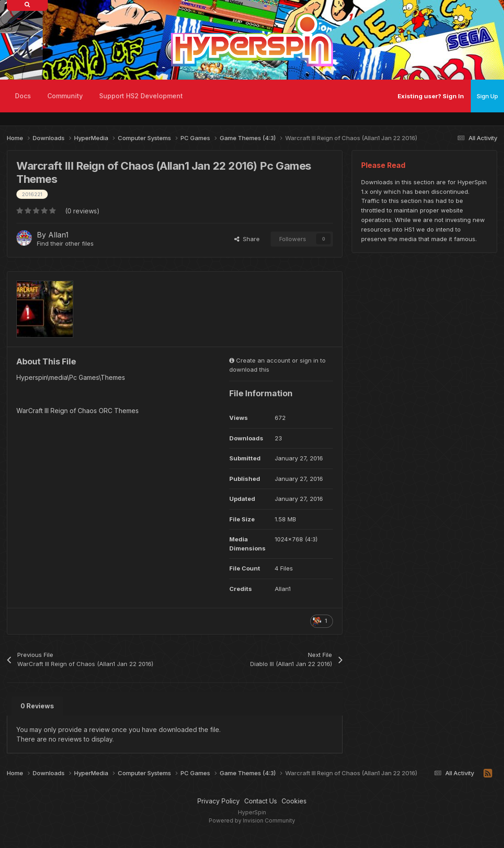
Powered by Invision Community (252, 820)
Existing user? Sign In (431, 96)
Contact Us (261, 801)
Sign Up (487, 96)
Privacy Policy (219, 801)
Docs (23, 96)
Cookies (294, 801)
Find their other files (65, 243)
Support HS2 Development (141, 96)
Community (65, 96)
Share (247, 239)
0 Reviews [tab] (37, 706)
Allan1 (58, 235)
